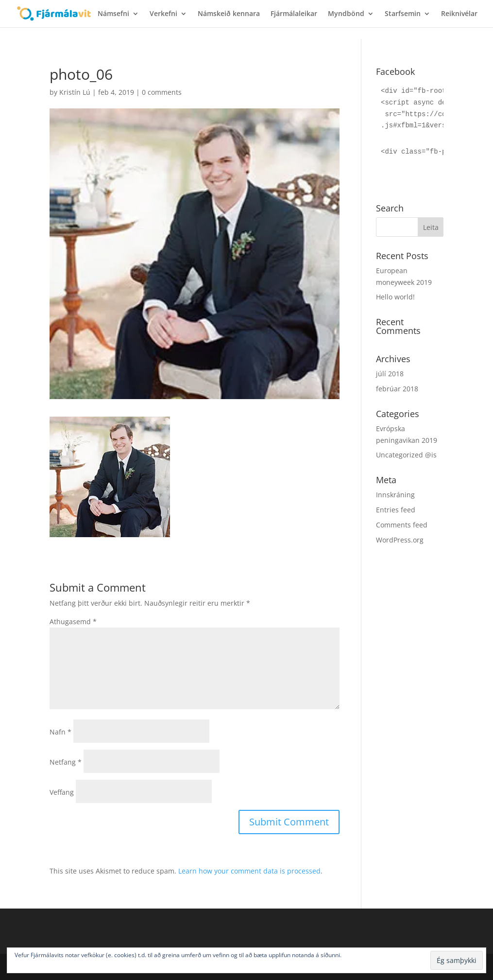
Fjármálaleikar (294, 14)
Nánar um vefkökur (369, 955)
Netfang (66, 762)
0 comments (162, 92)
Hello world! (395, 297)
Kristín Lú (75, 92)
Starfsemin (403, 14)
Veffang (62, 792)
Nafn (60, 732)
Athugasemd (73, 621)
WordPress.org (400, 540)
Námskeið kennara (229, 14)
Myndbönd (346, 14)
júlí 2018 (390, 374)
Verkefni (163, 14)
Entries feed (396, 510)
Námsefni (113, 14)
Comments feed (402, 525)
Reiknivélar (459, 14)
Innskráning (395, 495)
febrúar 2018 (397, 389)
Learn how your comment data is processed (249, 871)
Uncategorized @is (406, 455)
